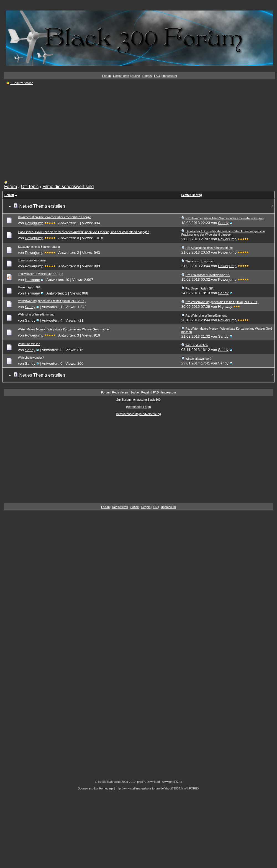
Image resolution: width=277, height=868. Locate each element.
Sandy (223, 223)
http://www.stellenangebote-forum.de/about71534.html (151, 788)
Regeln (147, 76)
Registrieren (121, 76)
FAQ (157, 76)
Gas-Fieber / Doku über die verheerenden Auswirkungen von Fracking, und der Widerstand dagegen (84, 232)
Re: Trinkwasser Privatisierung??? (208, 275)
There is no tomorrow (32, 260)
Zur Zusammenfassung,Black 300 (138, 400)
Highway (225, 307)
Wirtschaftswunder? (31, 358)
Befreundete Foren (139, 407)
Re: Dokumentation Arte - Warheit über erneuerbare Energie (225, 218)
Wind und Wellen (29, 344)
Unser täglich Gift (29, 287)
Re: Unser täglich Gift (199, 288)
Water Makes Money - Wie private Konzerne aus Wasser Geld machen (64, 329)
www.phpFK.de (172, 782)
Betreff (9, 195)
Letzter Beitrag (192, 195)
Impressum (170, 76)
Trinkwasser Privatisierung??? (38, 274)
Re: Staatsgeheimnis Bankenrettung (209, 248)
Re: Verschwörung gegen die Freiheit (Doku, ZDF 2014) (222, 302)
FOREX (194, 788)
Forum (107, 76)
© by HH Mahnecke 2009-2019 (115, 782)
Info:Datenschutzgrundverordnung (138, 414)
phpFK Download (148, 782)
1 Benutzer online (22, 83)
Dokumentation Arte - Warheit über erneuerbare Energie (55, 217)
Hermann (33, 280)
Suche (136, 76)
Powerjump (34, 223)
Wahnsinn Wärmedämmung (36, 314)
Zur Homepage (103, 788)
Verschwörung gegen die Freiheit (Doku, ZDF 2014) (52, 301)
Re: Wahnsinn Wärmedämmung (206, 316)
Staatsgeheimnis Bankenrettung (39, 247)
